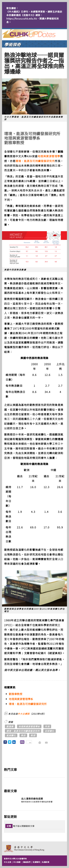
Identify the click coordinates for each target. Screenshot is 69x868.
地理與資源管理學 (49, 156)
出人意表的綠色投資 (32, 799)
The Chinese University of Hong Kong (24, 848)
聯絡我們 (27, 862)
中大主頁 (8, 862)
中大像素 (17, 862)
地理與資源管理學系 (21, 699)
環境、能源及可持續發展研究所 (35, 161)
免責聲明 (36, 862)
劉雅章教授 (16, 694)
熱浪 (23, 735)
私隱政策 (46, 862)
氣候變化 (11, 735)
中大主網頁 (24, 714)
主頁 (34, 34)
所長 (47, 726)
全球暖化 (50, 731)
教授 (33, 735)
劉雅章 (10, 726)
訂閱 (9, 826)
